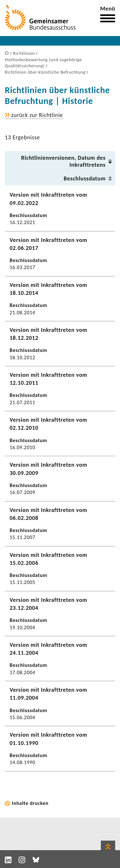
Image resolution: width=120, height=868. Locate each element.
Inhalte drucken (30, 803)
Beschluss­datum (85, 179)
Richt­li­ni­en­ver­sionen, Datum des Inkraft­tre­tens (63, 161)
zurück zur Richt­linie (37, 115)
